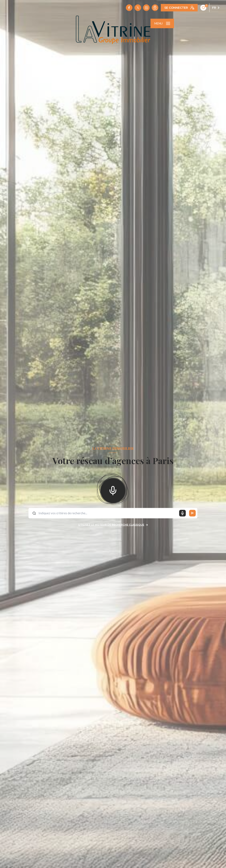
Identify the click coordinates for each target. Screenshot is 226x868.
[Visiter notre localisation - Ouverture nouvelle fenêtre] (155, 8)
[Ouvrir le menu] (162, 23)
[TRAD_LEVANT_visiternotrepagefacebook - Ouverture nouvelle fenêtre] (129, 8)
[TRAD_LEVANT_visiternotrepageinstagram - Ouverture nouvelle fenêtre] (146, 8)
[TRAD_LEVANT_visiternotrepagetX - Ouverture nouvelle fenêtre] (138, 8)
